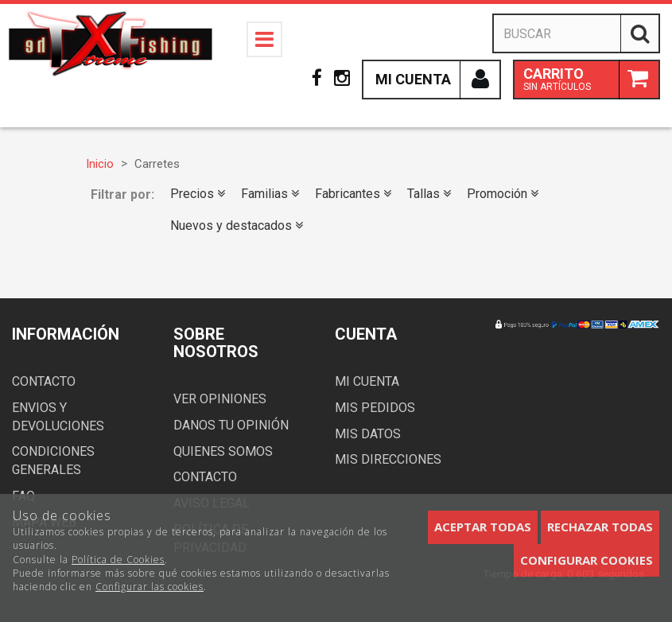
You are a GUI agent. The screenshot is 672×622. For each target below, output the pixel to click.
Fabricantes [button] (353, 194)
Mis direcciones (388, 459)
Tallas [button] (429, 194)
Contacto (44, 381)
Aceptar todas (483, 527)
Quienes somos (223, 451)
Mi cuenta (367, 381)
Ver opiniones (220, 399)
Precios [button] (198, 194)
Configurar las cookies (150, 587)
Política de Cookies (118, 560)
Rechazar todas (600, 527)
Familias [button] (270, 194)
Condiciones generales (53, 461)
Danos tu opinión (231, 425)
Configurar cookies (587, 560)
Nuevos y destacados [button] (237, 225)
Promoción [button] (503, 194)
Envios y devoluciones (58, 417)
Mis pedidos (375, 408)
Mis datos (368, 434)
